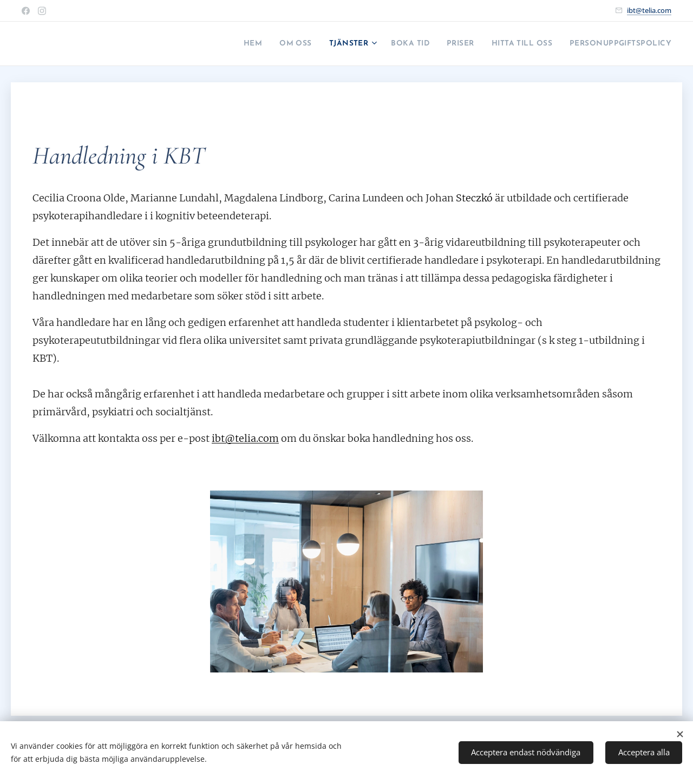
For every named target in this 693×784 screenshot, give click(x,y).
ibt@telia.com (649, 10)
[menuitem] (196, 44)
